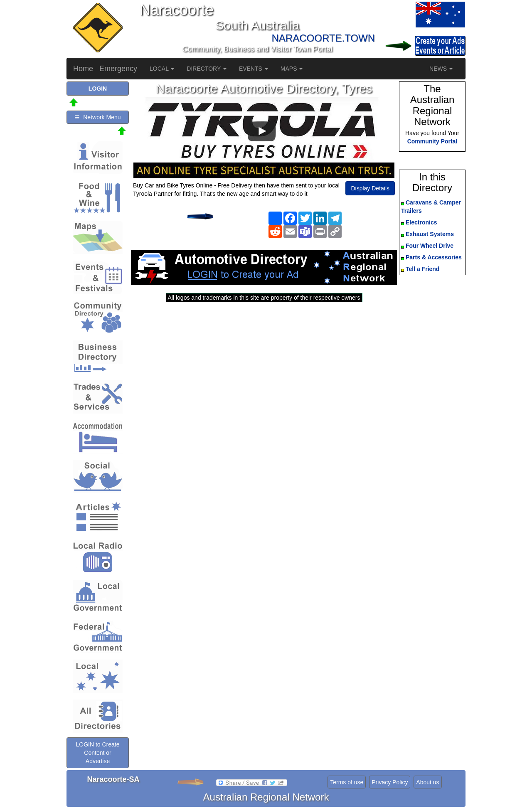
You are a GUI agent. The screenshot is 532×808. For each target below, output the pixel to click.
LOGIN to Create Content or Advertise (97, 753)
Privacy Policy (390, 782)
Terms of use (347, 782)
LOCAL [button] (162, 69)
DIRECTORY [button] (207, 69)
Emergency (118, 69)
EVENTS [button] (254, 69)
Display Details (370, 188)
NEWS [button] (441, 69)
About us (427, 782)
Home (83, 69)
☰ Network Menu (97, 117)
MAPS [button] (292, 69)
